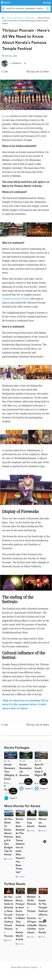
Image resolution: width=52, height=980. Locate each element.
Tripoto (10, 859)
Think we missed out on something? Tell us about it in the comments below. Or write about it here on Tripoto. (25, 704)
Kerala (6, 116)
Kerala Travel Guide (14, 18)
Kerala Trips (30, 18)
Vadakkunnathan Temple (16, 299)
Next (45, 774)
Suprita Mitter (24, 944)
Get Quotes (13, 791)
